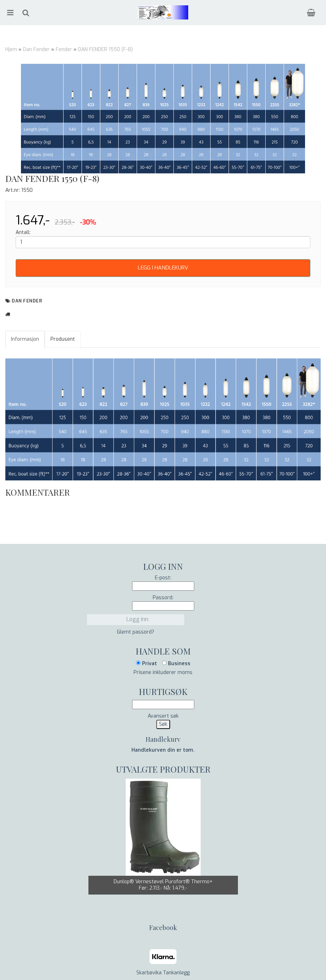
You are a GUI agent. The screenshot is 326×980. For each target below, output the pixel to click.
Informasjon (25, 339)
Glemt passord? (135, 632)
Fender (64, 49)
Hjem (11, 49)
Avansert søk (163, 716)
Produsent (63, 339)
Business (176, 664)
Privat (146, 664)
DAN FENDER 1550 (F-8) (105, 49)
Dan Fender (36, 49)
